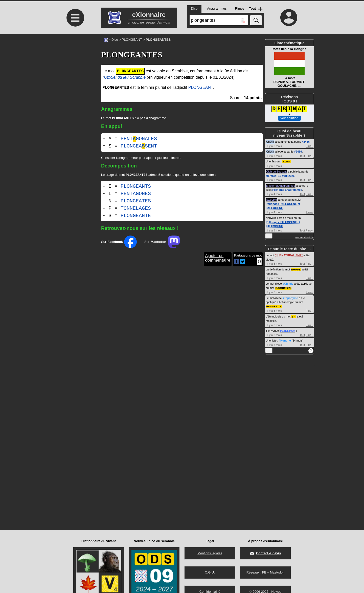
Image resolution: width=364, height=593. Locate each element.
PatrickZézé (287, 329)
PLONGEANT (132, 40)
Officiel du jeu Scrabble (125, 77)
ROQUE (296, 269)
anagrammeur (128, 158)
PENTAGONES (136, 195)
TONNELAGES (136, 209)
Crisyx (270, 142)
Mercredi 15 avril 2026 (280, 176)
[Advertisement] (75, 77)
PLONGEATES (136, 202)
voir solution (289, 118)
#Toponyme (290, 297)
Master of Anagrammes (281, 185)
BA (294, 315)
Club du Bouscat (276, 171)
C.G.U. (210, 572)
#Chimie (288, 283)
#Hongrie (285, 339)
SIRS (286, 161)
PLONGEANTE (136, 217)
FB (264, 572)
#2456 (306, 142)
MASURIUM (283, 287)
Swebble (271, 199)
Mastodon (277, 572)
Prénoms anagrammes (287, 189)
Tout (302, 156)
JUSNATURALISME (289, 255)
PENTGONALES (139, 139)
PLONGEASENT (139, 147)
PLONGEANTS (136, 187)
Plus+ (309, 146)
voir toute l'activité (304, 237)
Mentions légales (210, 553)
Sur (119, 243)
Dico (115, 40)
